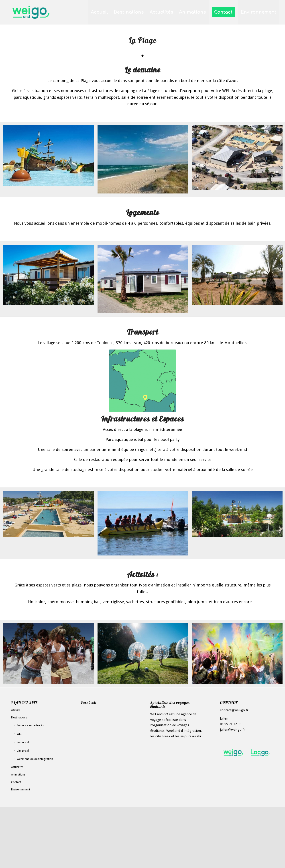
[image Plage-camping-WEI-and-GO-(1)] (145, 161)
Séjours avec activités (30, 725)
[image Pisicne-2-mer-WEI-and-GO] (50, 515)
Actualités (17, 767)
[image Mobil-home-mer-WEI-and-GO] (145, 281)
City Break (23, 751)
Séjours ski (23, 742)
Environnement (21, 789)
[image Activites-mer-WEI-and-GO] (145, 525)
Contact (16, 782)
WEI (19, 734)
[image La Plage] (50, 157)
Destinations (19, 717)
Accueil (16, 710)
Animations (18, 774)
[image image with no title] (50, 655)
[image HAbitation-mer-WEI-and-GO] (50, 277)
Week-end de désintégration (35, 759)
